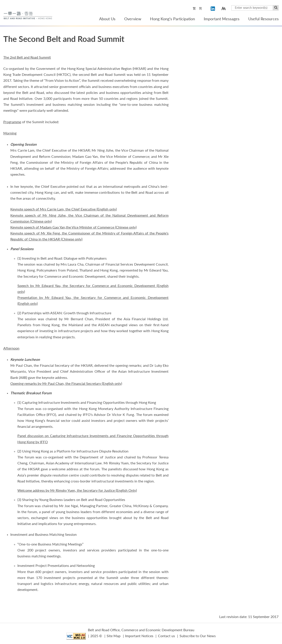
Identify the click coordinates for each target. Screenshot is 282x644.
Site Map (114, 636)
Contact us (166, 636)
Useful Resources (263, 19)
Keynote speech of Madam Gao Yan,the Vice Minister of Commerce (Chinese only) (73, 227)
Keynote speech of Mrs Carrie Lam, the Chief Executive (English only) (64, 209)
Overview (133, 19)
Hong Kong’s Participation (173, 19)
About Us (107, 19)
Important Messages (222, 19)
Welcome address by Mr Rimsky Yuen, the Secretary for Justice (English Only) (77, 491)
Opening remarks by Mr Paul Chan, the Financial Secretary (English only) (66, 384)
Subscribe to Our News (198, 636)
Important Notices (139, 636)
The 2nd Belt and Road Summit (27, 58)
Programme (12, 122)
